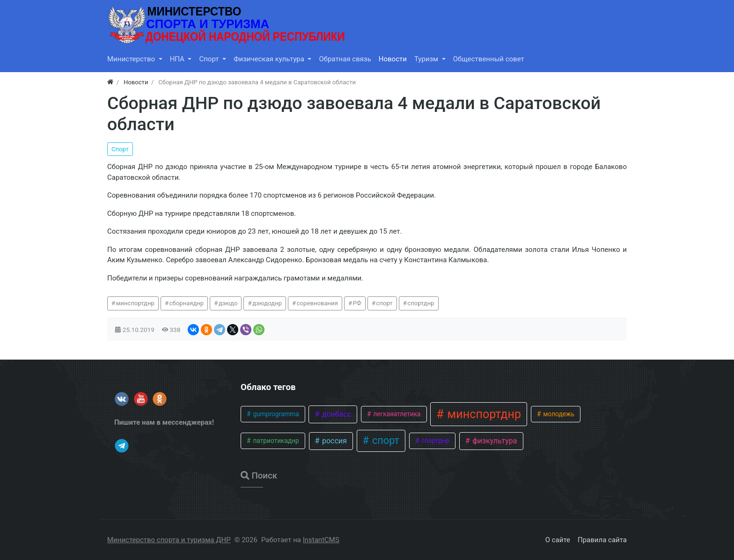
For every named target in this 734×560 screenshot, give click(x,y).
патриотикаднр (275, 441)
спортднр (421, 303)
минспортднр (135, 303)
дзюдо (228, 303)
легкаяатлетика (396, 414)
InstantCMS (321, 540)
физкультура (494, 441)
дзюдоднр (267, 303)
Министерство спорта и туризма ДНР (169, 540)
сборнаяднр (187, 303)
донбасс (336, 414)
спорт (385, 303)
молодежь (558, 414)
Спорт (120, 149)
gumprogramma (275, 414)
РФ (357, 303)
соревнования (317, 303)
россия (334, 441)
